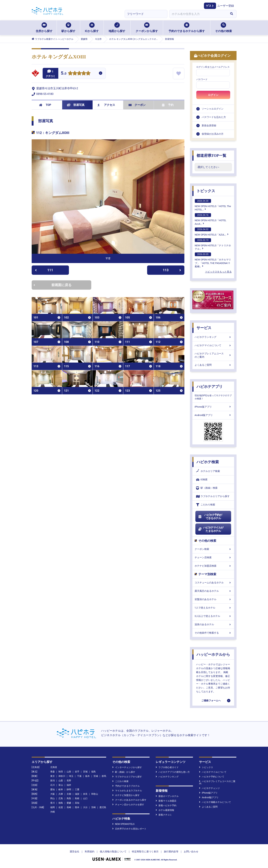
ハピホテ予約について (212, 777)
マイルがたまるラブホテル (127, 791)
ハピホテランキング (213, 337)
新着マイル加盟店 (166, 801)
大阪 (53, 794)
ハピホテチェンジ (209, 788)
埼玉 (71, 776)
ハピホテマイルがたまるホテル (211, 529)
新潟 (53, 781)
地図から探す (117, 28)
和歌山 (95, 794)
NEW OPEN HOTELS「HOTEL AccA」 (211, 219)
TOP (45, 105)
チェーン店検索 (213, 557)
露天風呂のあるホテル (213, 591)
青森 (53, 772)
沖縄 (53, 812)
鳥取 (69, 798)
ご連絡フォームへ (211, 700)
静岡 (69, 789)
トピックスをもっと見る (218, 272)
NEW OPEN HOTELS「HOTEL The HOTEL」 (213, 205)
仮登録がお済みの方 (213, 134)
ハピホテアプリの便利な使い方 (173, 772)
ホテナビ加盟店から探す (126, 795)
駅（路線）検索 (207, 488)
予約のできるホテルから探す (187, 28)
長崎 (69, 807)
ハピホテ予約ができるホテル (210, 517)
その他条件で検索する (213, 633)
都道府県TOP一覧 (211, 156)
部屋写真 (76, 105)
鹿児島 (103, 807)
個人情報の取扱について (113, 852)
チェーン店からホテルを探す (128, 805)
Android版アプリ (213, 415)
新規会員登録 (209, 125)
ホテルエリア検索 (208, 471)
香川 (53, 803)
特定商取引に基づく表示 (145, 852)
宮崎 (93, 807)
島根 (77, 798)
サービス (204, 328)
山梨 (61, 781)
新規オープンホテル (167, 796)
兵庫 (61, 794)
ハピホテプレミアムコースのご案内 (213, 355)
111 (44, 270)
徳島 (61, 803)
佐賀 (61, 807)
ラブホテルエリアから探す (213, 496)
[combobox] (198, 14)
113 (172, 270)
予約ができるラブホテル (126, 786)
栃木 (88, 776)
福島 (93, 772)
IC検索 (202, 480)
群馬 (104, 776)
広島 (61, 798)
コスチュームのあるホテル (213, 583)
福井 (69, 785)
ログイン (213, 95)
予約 (168, 105)
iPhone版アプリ (213, 407)
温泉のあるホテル (213, 624)
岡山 (53, 798)
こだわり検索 (206, 505)
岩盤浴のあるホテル (213, 599)
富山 (61, 785)
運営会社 (74, 852)
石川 (53, 785)
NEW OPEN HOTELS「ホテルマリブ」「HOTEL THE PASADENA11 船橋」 (213, 260)
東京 (53, 776)
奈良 (85, 794)
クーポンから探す (147, 28)
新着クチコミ (164, 815)
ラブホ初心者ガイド (167, 767)
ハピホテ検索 (208, 462)
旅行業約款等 (171, 852)
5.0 (64, 74)
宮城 (85, 772)
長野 (69, 781)
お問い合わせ (191, 852)
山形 (69, 772)
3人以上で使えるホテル (213, 616)
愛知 (53, 789)
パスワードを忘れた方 (214, 117)
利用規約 (90, 852)
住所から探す (44, 28)
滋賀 (77, 794)
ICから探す (92, 28)
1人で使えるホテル (213, 608)
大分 (85, 807)
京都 (69, 794)
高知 (77, 803)
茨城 (96, 776)
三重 (77, 789)
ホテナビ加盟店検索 (213, 566)
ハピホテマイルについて (213, 345)
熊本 (77, 807)
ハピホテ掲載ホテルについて (215, 802)
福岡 (53, 807)
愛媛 (69, 803)
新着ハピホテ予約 (166, 805)
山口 (85, 798)
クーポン (137, 105)
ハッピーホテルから (213, 654)
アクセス (106, 105)
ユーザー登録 (226, 6)
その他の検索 (223, 28)
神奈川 (62, 776)
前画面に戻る (53, 285)
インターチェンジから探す (127, 767)
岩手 (77, 772)
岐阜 (61, 789)
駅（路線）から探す (124, 772)
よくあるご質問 (213, 365)
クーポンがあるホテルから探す (129, 800)
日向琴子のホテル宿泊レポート (129, 829)
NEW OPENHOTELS (123, 824)
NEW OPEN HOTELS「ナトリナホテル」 (213, 244)
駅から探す (68, 28)
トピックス (206, 191)
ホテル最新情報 (165, 810)
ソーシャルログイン (213, 109)
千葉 (79, 776)
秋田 (61, 772)
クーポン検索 (213, 549)
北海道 (54, 767)
